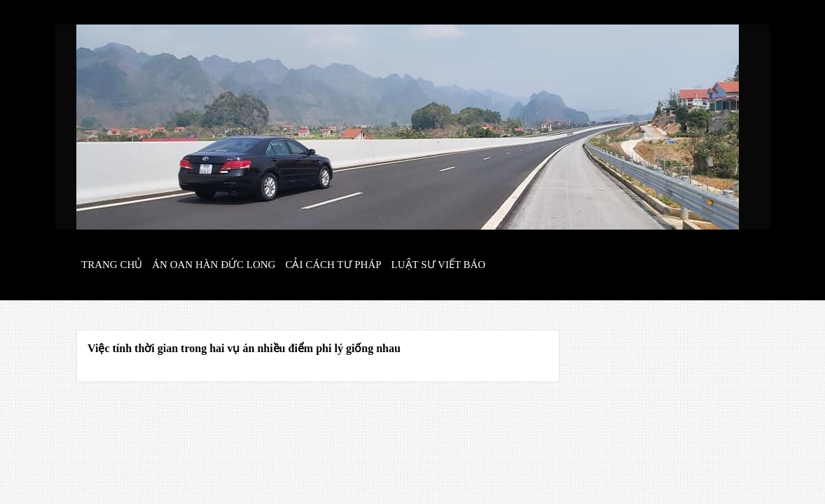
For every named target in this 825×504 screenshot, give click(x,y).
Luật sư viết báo (439, 265)
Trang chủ (112, 265)
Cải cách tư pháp (333, 265)
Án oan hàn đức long (214, 265)
